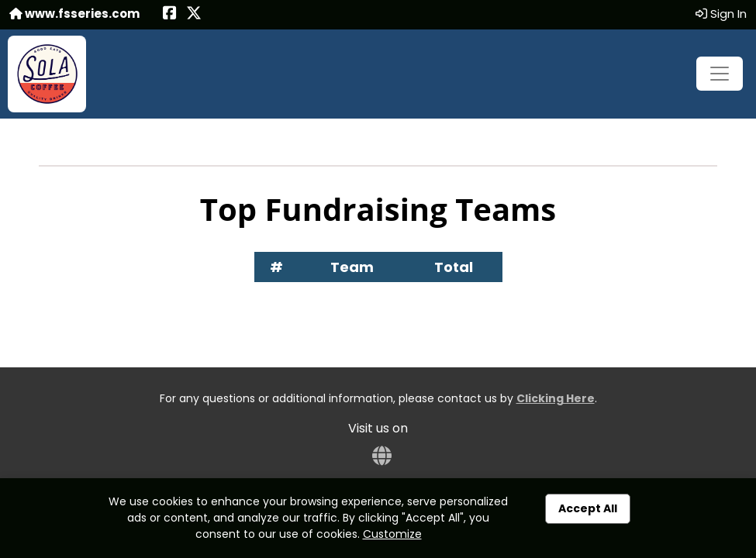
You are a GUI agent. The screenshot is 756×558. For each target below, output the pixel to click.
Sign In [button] (721, 14)
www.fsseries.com (74, 14)
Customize (392, 534)
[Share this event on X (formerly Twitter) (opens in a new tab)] (194, 14)
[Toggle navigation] (720, 74)
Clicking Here (556, 398)
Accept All (588, 508)
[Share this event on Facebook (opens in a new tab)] (170, 14)
